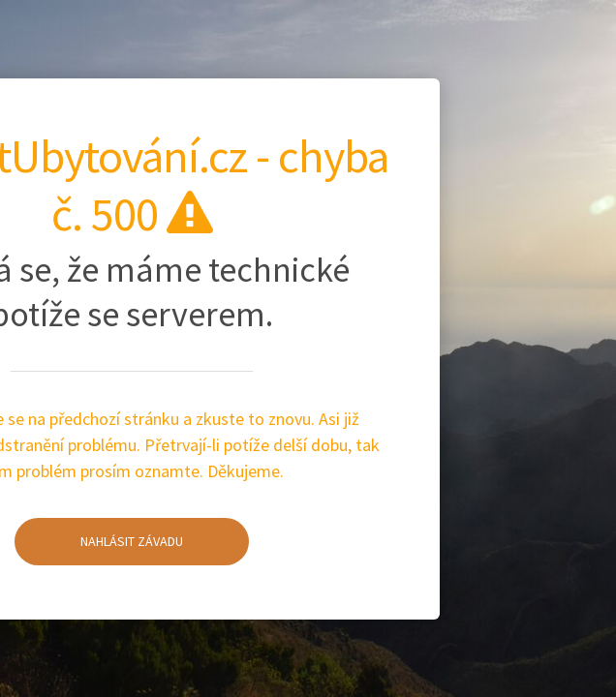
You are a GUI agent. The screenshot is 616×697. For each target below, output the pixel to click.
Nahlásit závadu (99, 540)
